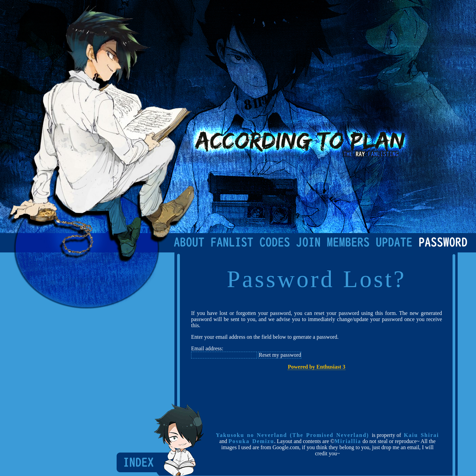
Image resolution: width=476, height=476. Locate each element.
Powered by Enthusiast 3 (316, 367)
